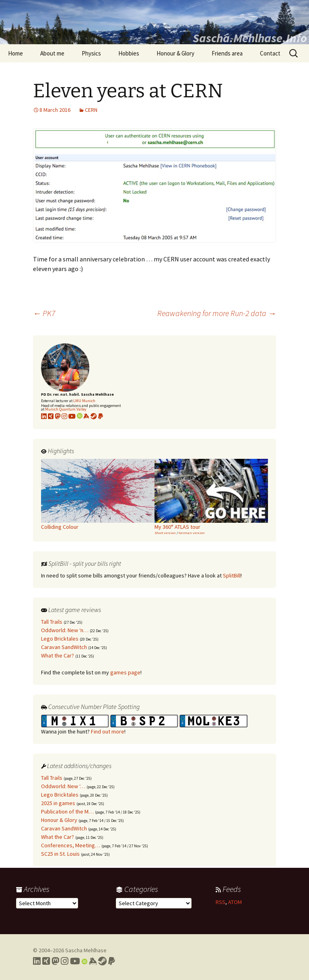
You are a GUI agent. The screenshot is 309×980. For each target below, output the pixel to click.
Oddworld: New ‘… (63, 786)
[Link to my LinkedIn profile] (44, 416)
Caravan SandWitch (64, 647)
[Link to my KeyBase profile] (87, 416)
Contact (270, 53)
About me (52, 53)
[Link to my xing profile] (51, 416)
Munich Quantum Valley (66, 409)
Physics (91, 53)
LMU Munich (84, 401)
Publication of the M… (67, 812)
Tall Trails (52, 622)
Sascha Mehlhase (86, 950)
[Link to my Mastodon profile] (58, 416)
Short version (165, 533)
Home (15, 53)
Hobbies (129, 53)
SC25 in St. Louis (60, 854)
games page (125, 672)
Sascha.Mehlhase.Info (250, 38)
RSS (220, 902)
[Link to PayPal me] (101, 416)
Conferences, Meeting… (71, 845)
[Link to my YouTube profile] (72, 416)
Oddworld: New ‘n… (65, 630)
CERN (91, 110)
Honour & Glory (175, 53)
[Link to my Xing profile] (46, 961)
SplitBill (232, 575)
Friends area (227, 53)
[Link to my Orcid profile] (80, 416)
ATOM (235, 902)
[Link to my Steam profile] (94, 416)
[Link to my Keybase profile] (93, 961)
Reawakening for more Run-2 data (217, 313)
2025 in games (58, 803)
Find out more (108, 731)
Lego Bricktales (60, 639)
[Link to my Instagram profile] (64, 416)
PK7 (44, 313)
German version (192, 533)
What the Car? (58, 655)
